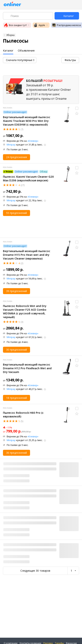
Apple (39, 25)
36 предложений (17, 453)
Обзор (44, 172)
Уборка (10, 35)
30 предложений (17, 350)
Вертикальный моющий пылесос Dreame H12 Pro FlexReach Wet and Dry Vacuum (27, 368)
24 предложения (17, 157)
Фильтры (70, 60)
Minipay (11, 145)
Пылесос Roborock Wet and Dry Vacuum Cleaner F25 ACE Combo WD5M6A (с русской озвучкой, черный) (25, 311)
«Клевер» (33, 141)
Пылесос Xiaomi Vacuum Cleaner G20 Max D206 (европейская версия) (28, 178)
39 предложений (17, 291)
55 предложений (17, 213)
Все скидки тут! (15, 25)
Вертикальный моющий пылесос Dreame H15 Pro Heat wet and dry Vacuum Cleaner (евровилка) (27, 255)
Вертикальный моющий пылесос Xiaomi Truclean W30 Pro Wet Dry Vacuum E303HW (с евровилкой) (27, 121)
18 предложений (17, 398)
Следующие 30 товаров (35, 571)
